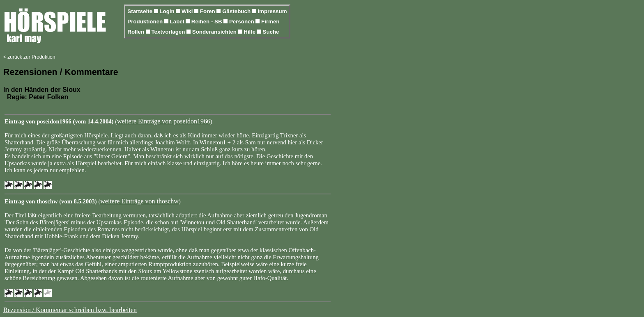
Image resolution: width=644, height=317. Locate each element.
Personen (242, 22)
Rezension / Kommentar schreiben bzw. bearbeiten (70, 310)
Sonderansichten (215, 32)
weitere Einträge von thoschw (139, 201)
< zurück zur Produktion (29, 57)
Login (168, 11)
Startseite (140, 11)
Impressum (272, 11)
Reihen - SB (208, 22)
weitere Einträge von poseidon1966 (164, 121)
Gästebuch (237, 11)
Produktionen (146, 22)
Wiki (188, 11)
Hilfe (250, 32)
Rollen (136, 32)
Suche (271, 32)
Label (178, 22)
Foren (208, 11)
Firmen (270, 22)
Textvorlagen (169, 32)
